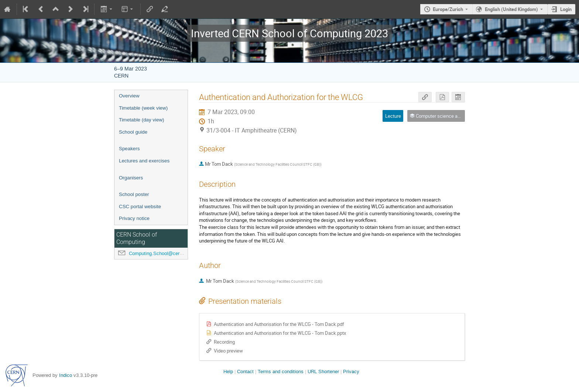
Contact (245, 372)
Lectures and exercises (144, 161)
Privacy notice (134, 218)
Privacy (351, 372)
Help (228, 372)
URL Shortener (323, 372)
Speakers (129, 149)
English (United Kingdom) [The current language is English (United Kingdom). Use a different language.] (511, 9)
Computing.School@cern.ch (159, 253)
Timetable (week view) (143, 108)
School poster (134, 194)
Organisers (131, 178)
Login (566, 9)
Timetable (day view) (141, 120)
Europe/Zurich (448, 9)
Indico (66, 375)
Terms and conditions (281, 372)
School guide (133, 132)
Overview (129, 96)
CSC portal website (140, 207)
